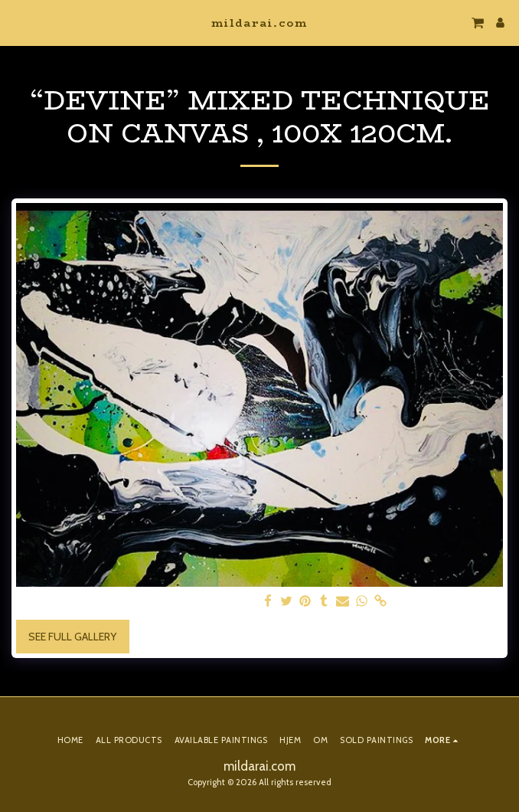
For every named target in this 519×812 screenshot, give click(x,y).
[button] (17, 22)
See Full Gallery (72, 637)
